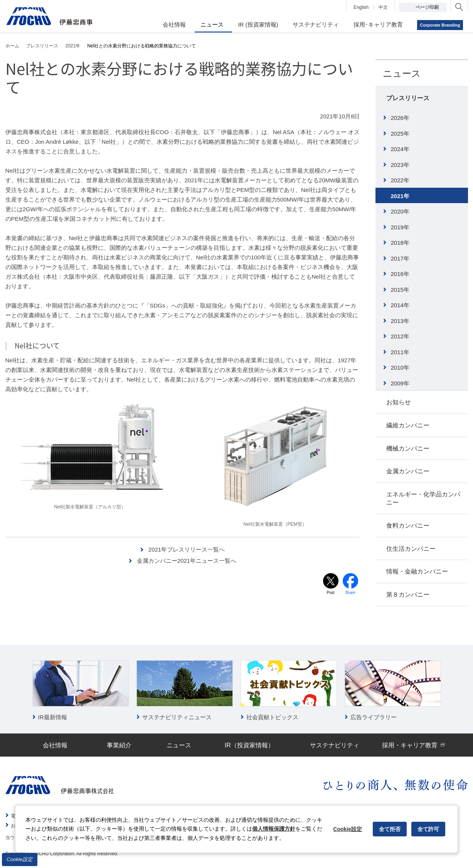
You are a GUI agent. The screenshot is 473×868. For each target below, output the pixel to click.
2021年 (400, 196)
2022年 (400, 180)
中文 (383, 7)
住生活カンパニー (411, 549)
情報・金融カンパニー (417, 571)
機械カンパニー (408, 448)
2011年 (400, 352)
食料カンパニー (408, 526)
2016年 (400, 274)
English (361, 7)
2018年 (400, 243)
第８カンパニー (408, 595)
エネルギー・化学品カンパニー (423, 498)
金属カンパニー (408, 471)
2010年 (400, 368)
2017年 (400, 258)
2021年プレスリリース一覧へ (187, 549)
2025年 (400, 134)
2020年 (400, 211)
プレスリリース (408, 98)
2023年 (400, 165)
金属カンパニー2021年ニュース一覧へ (187, 561)
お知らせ (399, 402)
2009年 (400, 383)
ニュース (402, 73)
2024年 (400, 149)
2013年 (400, 321)
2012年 (400, 336)
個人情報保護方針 (274, 829)
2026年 (400, 118)
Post (330, 593)
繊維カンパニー (408, 425)
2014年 (400, 305)
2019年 (400, 227)
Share (350, 593)
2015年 (400, 290)
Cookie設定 (20, 859)
